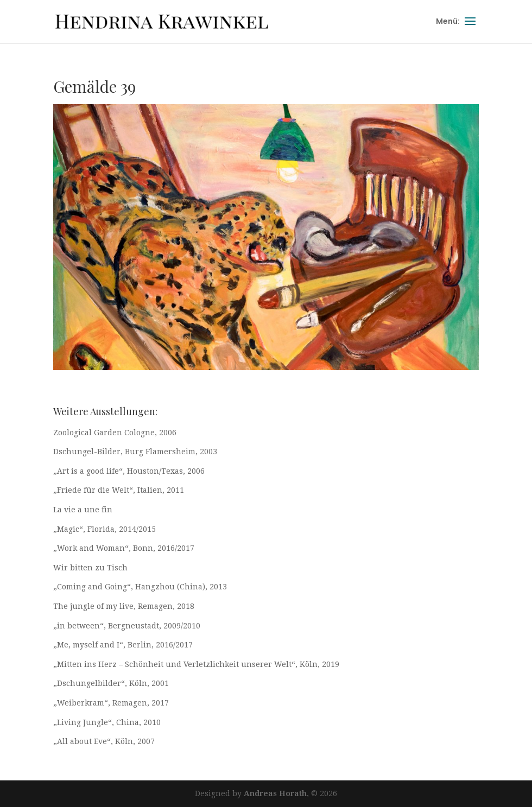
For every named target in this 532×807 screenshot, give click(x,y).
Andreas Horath (275, 793)
